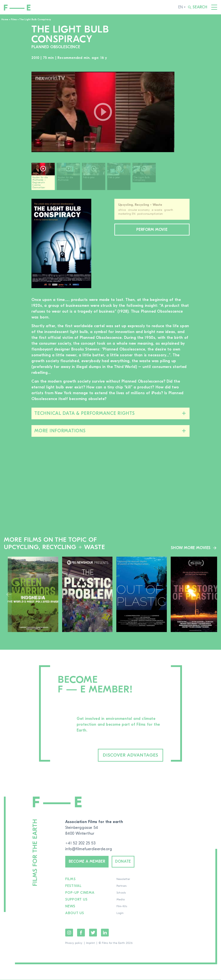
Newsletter (123, 879)
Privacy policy (74, 943)
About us (75, 913)
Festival (74, 886)
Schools (121, 893)
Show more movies (191, 548)
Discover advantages (131, 755)
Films (14, 19)
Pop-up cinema (80, 893)
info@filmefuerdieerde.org (89, 849)
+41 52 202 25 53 (80, 843)
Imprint (91, 943)
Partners (121, 886)
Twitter (93, 933)
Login (120, 913)
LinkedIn (105, 933)
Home (5, 19)
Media (121, 900)
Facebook (81, 933)
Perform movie (152, 230)
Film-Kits (122, 907)
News (70, 907)
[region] (110, 178)
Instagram (69, 933)
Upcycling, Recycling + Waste (140, 205)
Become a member (87, 862)
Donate (124, 862)
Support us (77, 900)
